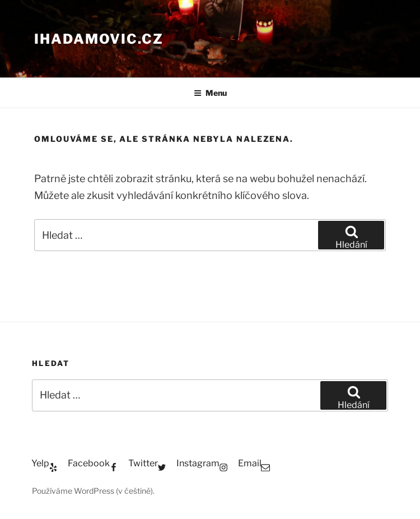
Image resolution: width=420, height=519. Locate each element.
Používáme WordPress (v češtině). (93, 491)
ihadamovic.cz (99, 39)
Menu (210, 93)
